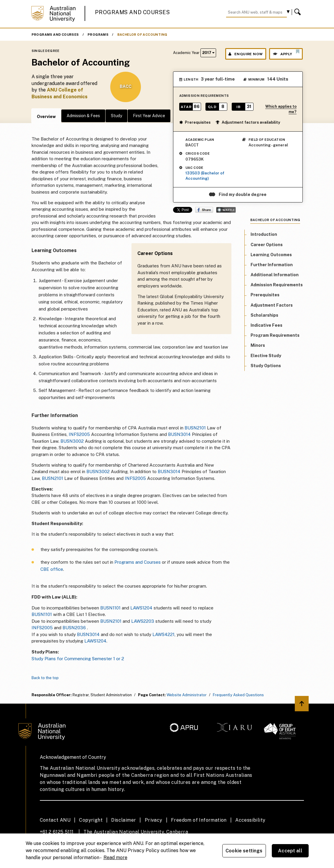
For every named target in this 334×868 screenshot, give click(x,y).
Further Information (272, 265)
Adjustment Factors (272, 305)
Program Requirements (275, 335)
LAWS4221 (163, 634)
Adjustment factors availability (248, 122)
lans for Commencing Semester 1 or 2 (86, 659)
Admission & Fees (83, 116)
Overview (46, 117)
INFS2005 (79, 434)
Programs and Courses (132, 12)
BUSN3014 (179, 434)
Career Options (267, 245)
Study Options (266, 366)
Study (116, 116)
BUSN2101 (195, 428)
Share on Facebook (204, 210)
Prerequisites (195, 122)
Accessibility (250, 820)
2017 (208, 53)
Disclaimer (124, 820)
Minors (258, 345)
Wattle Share (226, 210)
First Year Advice (149, 116)
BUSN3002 (72, 441)
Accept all (290, 851)
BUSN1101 (110, 608)
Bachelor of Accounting (142, 35)
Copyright (91, 820)
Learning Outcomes (271, 255)
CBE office (52, 569)
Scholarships (264, 315)
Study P (40, 659)
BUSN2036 (74, 628)
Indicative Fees (266, 325)
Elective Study (266, 356)
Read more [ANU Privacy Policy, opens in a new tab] (115, 858)
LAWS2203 (143, 621)
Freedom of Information (199, 820)
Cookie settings (244, 851)
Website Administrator (187, 695)
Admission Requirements (277, 285)
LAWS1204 (141, 608)
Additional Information (275, 275)
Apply (286, 53)
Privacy (154, 820)
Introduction (264, 234)
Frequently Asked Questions (238, 695)
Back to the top (45, 678)
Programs (98, 35)
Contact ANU (55, 820)
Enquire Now (246, 54)
